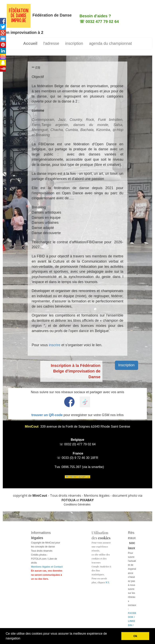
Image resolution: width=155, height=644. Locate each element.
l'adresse (51, 43)
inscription (74, 43)
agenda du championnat (110, 43)
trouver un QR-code (63, 409)
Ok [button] (135, 636)
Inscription (127, 365)
